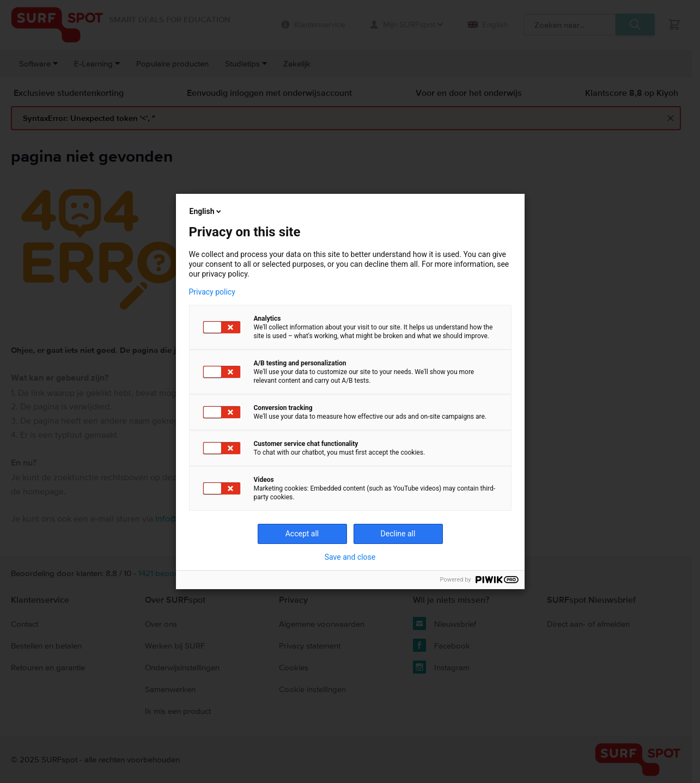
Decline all (398, 534)
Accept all (302, 534)
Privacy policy (212, 292)
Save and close (350, 557)
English (206, 211)
